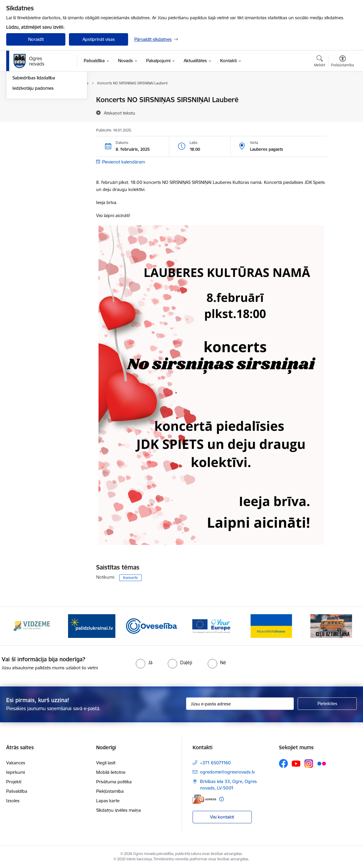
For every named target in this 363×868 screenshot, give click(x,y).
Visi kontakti (222, 817)
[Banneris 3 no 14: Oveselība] (152, 626)
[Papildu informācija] (221, 799)
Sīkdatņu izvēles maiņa (118, 810)
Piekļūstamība (110, 791)
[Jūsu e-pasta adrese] (240, 704)
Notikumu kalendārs (33, 100)
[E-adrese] (204, 799)
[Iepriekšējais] (20, 626)
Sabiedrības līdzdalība (34, 141)
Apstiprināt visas (99, 39)
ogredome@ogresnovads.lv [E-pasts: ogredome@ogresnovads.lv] (227, 772)
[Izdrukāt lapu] (342, 97)
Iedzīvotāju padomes (33, 151)
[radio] (144, 662)
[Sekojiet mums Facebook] (283, 763)
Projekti (14, 782)
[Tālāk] (343, 626)
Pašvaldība (17, 791)
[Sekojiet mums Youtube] (296, 763)
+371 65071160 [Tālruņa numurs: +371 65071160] (215, 763)
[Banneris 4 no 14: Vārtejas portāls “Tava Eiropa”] (211, 626)
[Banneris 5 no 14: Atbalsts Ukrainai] (271, 626)
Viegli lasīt (106, 763)
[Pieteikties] (327, 704)
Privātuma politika (114, 782)
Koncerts (130, 578)
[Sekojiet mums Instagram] (309, 764)
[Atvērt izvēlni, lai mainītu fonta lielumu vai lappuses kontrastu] (342, 62)
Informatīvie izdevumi (34, 131)
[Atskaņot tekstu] (120, 113)
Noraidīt (36, 39)
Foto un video (26, 121)
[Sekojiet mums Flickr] (322, 763)
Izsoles (13, 801)
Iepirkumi (16, 772)
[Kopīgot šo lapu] (342, 112)
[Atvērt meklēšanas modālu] (320, 62)
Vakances (16, 763)
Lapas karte (108, 801)
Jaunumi (21, 110)
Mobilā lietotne (111, 772)
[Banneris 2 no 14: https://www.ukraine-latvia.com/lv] (92, 626)
